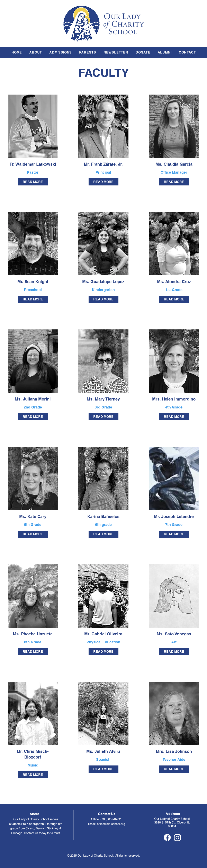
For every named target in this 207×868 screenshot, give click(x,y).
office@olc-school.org (111, 824)
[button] (36, 52)
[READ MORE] (33, 182)
